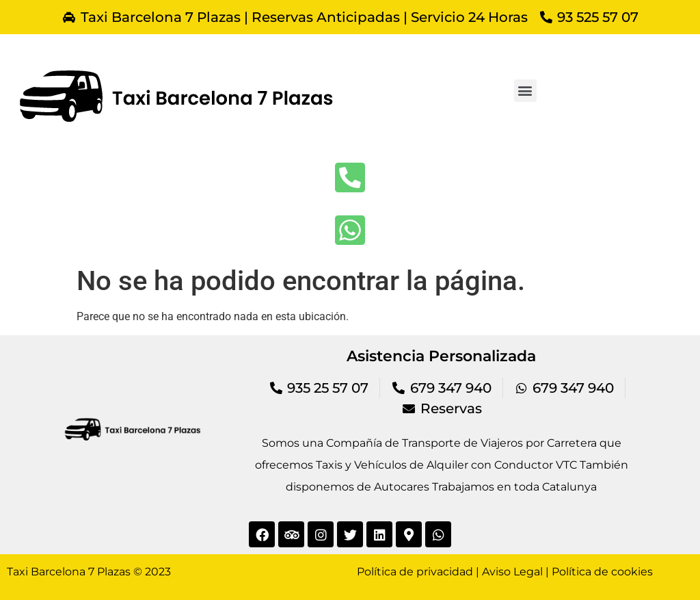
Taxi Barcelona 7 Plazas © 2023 (89, 572)
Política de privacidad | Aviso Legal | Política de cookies (505, 572)
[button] (525, 91)
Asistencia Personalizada (441, 356)
